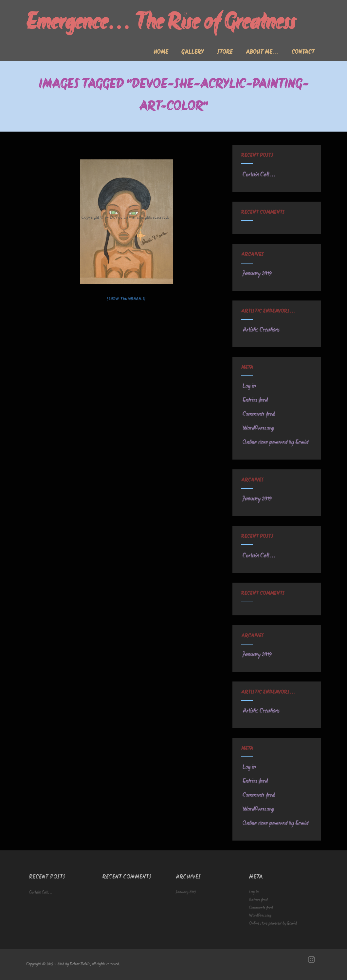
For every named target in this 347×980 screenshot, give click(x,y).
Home (161, 52)
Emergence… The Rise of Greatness (161, 23)
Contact (303, 52)
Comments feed (258, 414)
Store (225, 52)
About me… (262, 52)
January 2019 (257, 274)
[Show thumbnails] (126, 299)
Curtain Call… (258, 175)
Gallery (193, 52)
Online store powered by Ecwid (275, 443)
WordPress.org (257, 428)
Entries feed (255, 400)
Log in (248, 386)
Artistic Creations (260, 330)
